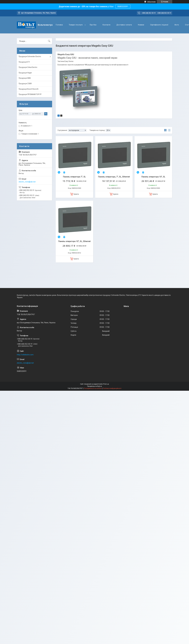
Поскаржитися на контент (93, 388)
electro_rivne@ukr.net (27, 182)
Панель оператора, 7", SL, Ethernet (114, 177)
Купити (76, 194)
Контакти (106, 25)
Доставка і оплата (124, 25)
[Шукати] (49, 41)
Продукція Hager (25, 73)
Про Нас (93, 25)
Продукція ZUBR (25, 84)
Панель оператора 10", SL (153, 177)
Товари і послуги (76, 25)
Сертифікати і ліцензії (159, 25)
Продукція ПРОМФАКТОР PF (30, 94)
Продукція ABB (25, 78)
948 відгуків (151, 2)
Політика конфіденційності (112, 388)
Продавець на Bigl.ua (94, 386)
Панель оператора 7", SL (74, 177)
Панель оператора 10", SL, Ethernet (74, 241)
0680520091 (123, 6)
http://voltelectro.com (25, 355)
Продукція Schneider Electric (30, 56)
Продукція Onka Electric (28, 67)
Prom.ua (106, 384)
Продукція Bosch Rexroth (29, 89)
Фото (177, 25)
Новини (141, 25)
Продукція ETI (24, 62)
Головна (59, 25)
